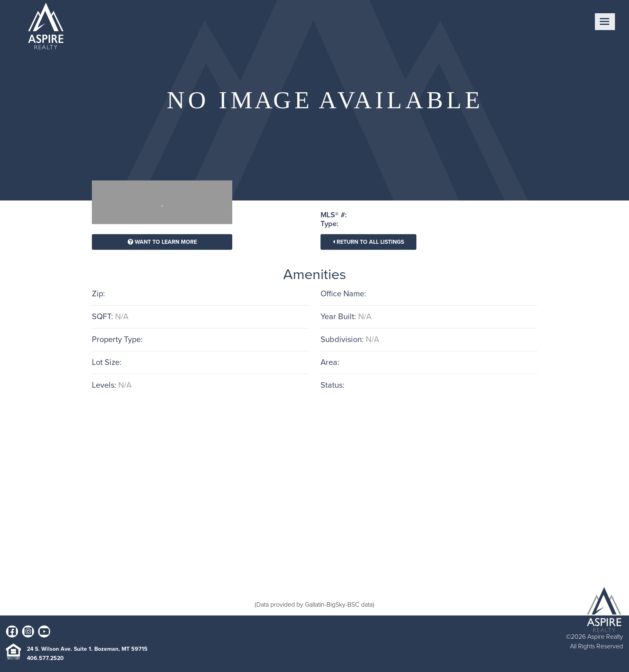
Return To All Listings (368, 242)
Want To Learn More (162, 242)
